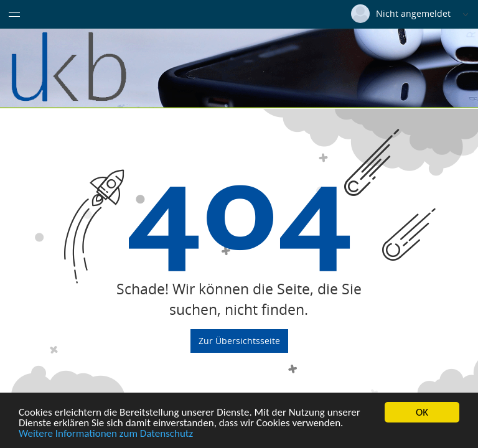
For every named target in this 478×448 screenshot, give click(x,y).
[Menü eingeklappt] (14, 14)
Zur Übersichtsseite (239, 340)
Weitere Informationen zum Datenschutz (106, 434)
